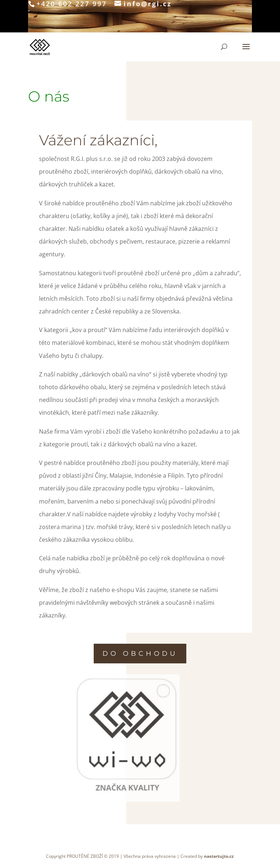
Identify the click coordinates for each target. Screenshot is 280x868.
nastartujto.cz (219, 856)
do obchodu (140, 654)
